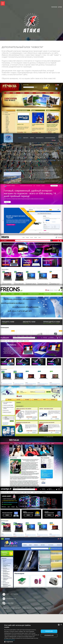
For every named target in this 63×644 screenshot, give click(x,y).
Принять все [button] (49, 631)
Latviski (60, 7)
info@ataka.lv (11, 599)
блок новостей (50, 78)
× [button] (61, 625)
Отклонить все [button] (49, 635)
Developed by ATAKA (35, 608)
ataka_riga (10, 603)
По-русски (54, 7)
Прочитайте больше (10, 640)
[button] (22, 642)
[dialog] (31, 633)
